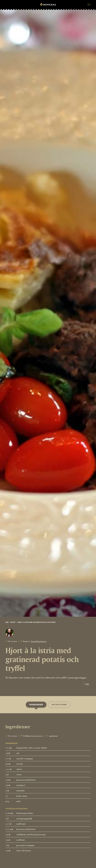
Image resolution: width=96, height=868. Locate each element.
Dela (87, 684)
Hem (7, 622)
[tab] (36, 705)
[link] (8, 622)
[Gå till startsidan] (48, 5)
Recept (13, 622)
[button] (89, 5)
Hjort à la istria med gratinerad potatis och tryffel (37, 622)
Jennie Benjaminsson (39, 641)
